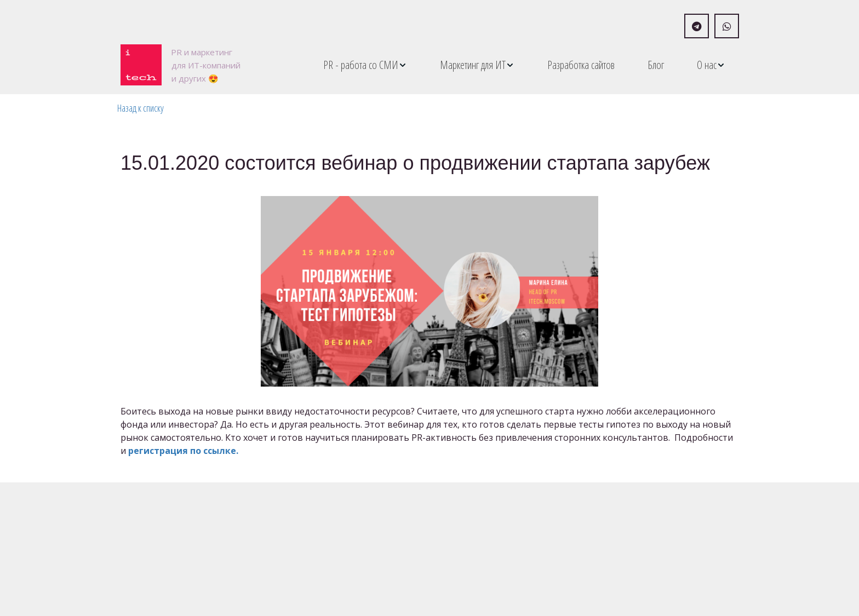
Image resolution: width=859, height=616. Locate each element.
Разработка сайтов (581, 65)
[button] (365, 65)
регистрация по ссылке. (184, 451)
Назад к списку (141, 108)
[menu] (498, 65)
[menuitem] (365, 65)
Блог (656, 65)
